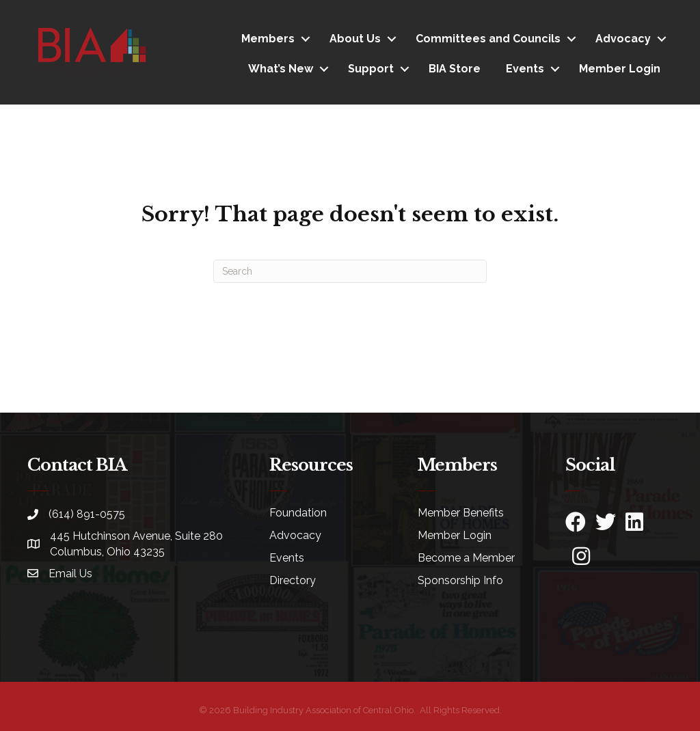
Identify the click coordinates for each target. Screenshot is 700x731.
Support (371, 69)
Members (268, 39)
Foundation (298, 513)
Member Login (620, 69)
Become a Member (466, 558)
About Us (355, 39)
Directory (293, 580)
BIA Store (455, 69)
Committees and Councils (488, 39)
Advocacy (623, 39)
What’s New (281, 69)
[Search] (350, 271)
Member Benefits (461, 513)
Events (525, 69)
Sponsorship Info (460, 580)
